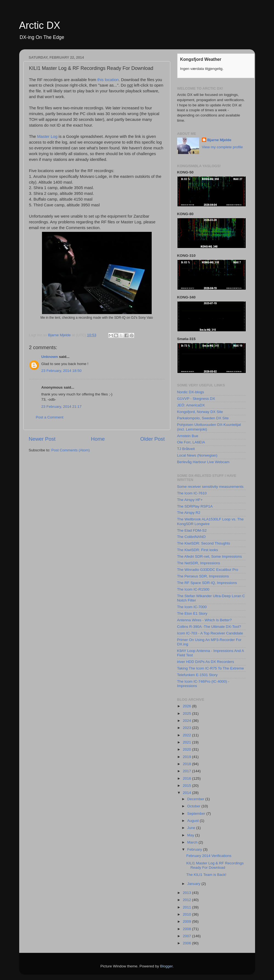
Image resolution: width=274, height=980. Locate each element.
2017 (187, 771)
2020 (187, 749)
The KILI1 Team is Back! (206, 875)
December (196, 799)
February (195, 849)
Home (98, 439)
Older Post (152, 439)
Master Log (47, 136)
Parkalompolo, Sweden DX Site (203, 418)
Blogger (166, 966)
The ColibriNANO (191, 537)
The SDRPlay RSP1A (195, 506)
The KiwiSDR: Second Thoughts (204, 543)
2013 (187, 893)
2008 (187, 929)
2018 (187, 764)
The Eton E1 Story (192, 613)
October (194, 806)
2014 (187, 793)
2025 (187, 713)
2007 (187, 936)
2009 (187, 921)
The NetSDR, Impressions (199, 563)
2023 (187, 728)
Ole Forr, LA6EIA (191, 442)
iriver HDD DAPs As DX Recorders (206, 662)
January (194, 884)
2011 (187, 907)
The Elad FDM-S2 (192, 530)
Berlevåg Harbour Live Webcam (203, 462)
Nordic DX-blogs (191, 392)
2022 (187, 735)
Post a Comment (50, 417)
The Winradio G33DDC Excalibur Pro (208, 570)
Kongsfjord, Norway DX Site (200, 412)
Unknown (50, 357)
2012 (187, 900)
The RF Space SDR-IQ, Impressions (207, 583)
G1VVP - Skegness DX (196, 399)
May (191, 835)
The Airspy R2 (189, 513)
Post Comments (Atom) (70, 450)
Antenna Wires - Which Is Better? (205, 620)
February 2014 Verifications (209, 856)
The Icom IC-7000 (192, 607)
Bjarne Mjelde (219, 140)
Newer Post (42, 439)
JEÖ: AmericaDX (191, 405)
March (193, 842)
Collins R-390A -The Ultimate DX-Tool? (209, 627)
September (197, 814)
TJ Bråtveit (186, 449)
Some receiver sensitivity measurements (210, 487)
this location (108, 80)
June (192, 828)
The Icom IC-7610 (192, 493)
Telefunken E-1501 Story (197, 675)
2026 (187, 706)
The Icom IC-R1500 (193, 589)
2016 (187, 778)
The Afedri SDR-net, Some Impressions (210, 556)
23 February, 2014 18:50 (62, 371)
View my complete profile (222, 147)
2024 (187, 721)
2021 (187, 742)
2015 (187, 786)
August (194, 821)
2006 (187, 943)
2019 (187, 757)
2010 (187, 914)
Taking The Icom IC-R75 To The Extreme (211, 668)
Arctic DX (40, 25)
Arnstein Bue (188, 436)
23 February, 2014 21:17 (62, 407)
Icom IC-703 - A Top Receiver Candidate (210, 633)
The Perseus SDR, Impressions (203, 576)
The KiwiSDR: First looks (198, 550)
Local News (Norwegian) (197, 455)
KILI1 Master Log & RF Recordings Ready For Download (215, 865)
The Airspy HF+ (190, 500)
